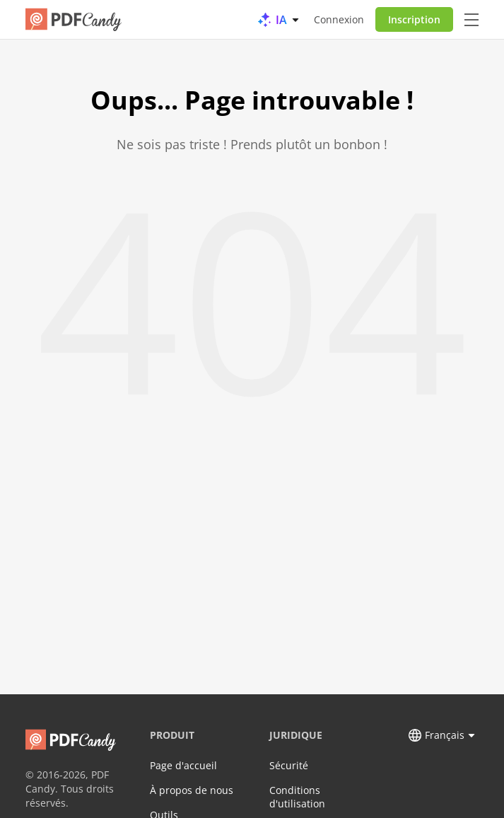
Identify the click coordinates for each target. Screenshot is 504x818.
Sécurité (289, 765)
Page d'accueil (183, 765)
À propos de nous (192, 790)
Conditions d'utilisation (297, 797)
